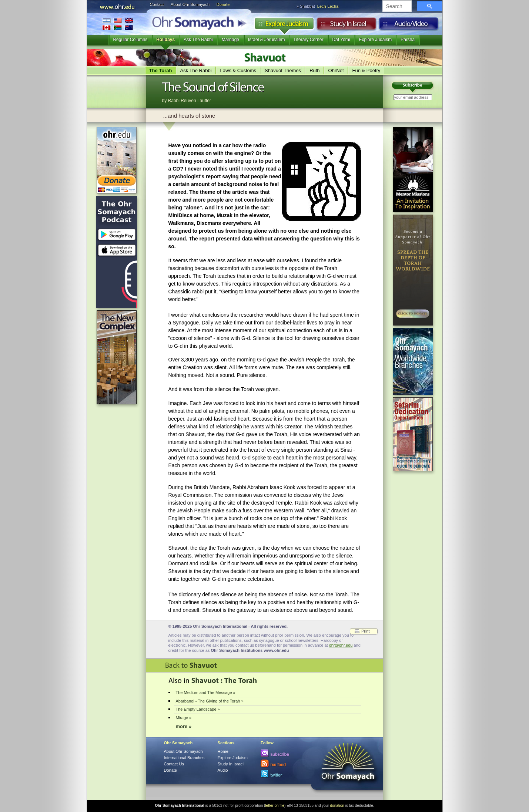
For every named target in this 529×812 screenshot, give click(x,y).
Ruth (314, 70)
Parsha (408, 40)
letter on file (275, 806)
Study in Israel (346, 26)
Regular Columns (130, 40)
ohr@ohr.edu (341, 645)
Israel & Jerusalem (266, 40)
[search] (396, 7)
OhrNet (336, 70)
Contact (157, 4)
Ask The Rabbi (198, 40)
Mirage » (184, 718)
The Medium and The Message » (206, 693)
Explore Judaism (284, 26)
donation (337, 806)
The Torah (161, 70)
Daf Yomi (341, 40)
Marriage (230, 40)
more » (184, 726)
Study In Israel (231, 764)
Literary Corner (308, 40)
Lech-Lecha (328, 6)
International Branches (118, 24)
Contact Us (174, 764)
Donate (223, 4)
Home (223, 751)
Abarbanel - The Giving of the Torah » (210, 701)
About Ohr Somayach (190, 4)
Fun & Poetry (366, 70)
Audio (409, 26)
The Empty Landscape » (198, 709)
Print (366, 631)
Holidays (165, 40)
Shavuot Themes (283, 70)
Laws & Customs (238, 70)
